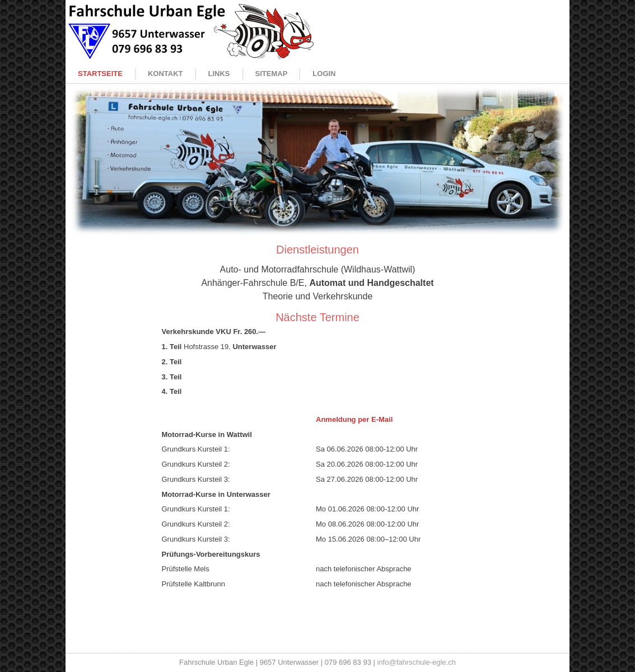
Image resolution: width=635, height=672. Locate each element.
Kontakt (165, 74)
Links (219, 74)
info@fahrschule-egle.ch (417, 662)
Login (324, 74)
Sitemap (272, 74)
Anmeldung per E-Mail (354, 419)
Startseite (100, 74)
